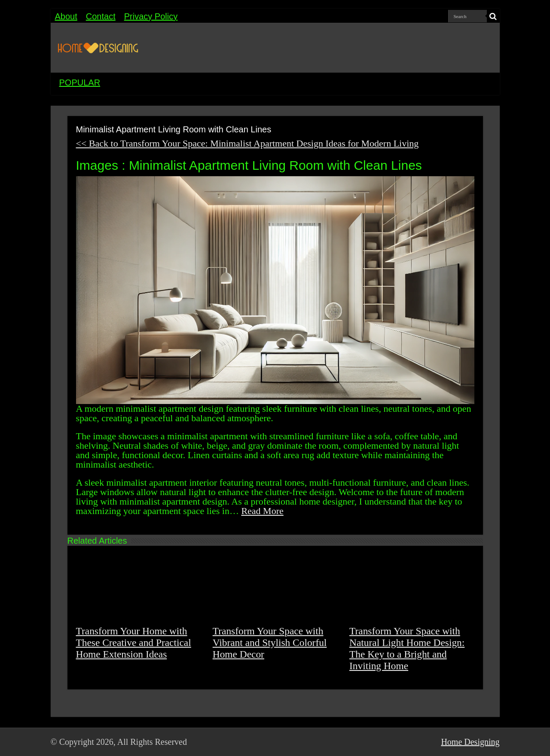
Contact (101, 16)
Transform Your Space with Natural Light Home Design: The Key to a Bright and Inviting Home (407, 648)
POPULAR (80, 83)
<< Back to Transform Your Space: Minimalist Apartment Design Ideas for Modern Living (247, 143)
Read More (262, 511)
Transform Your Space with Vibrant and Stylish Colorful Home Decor (270, 643)
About (66, 16)
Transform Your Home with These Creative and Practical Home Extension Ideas (134, 643)
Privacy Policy (151, 16)
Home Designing (470, 742)
